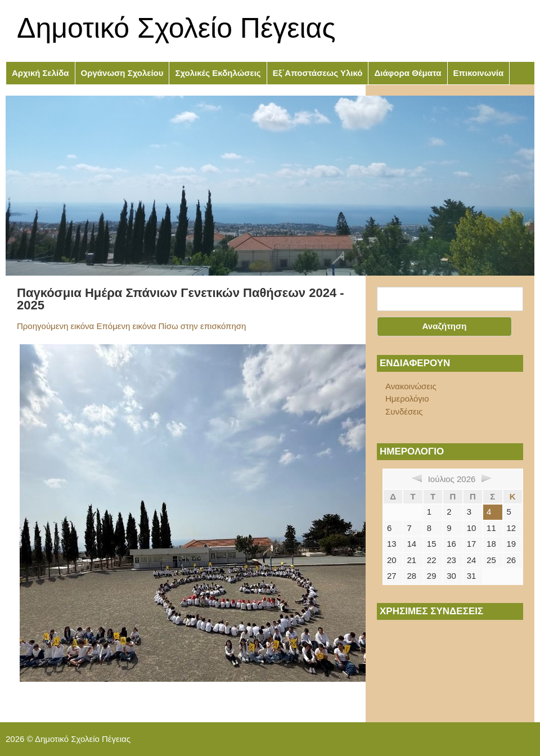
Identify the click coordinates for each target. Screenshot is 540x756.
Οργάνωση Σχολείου (122, 73)
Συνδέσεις (404, 411)
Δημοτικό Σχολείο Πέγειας (176, 28)
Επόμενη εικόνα (126, 326)
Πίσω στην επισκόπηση (202, 326)
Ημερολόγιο (407, 399)
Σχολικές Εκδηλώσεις (218, 73)
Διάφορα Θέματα (408, 73)
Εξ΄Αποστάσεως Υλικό (318, 73)
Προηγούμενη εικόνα (55, 326)
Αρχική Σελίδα (40, 73)
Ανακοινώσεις (411, 386)
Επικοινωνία (479, 73)
